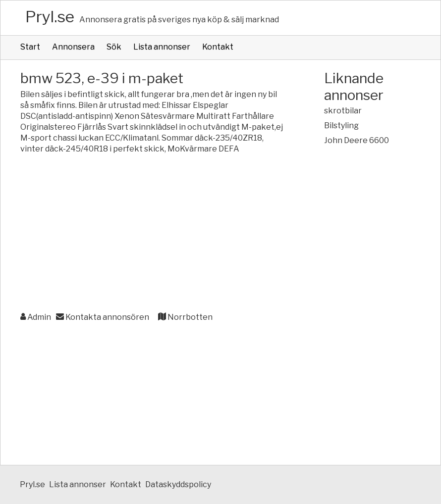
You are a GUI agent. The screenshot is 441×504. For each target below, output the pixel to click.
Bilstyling (341, 126)
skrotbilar (343, 111)
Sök (114, 47)
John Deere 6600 (357, 140)
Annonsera (73, 47)
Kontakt (218, 47)
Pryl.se (50, 17)
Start (30, 47)
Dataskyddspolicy (178, 484)
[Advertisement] (152, 234)
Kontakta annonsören (103, 317)
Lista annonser (162, 47)
